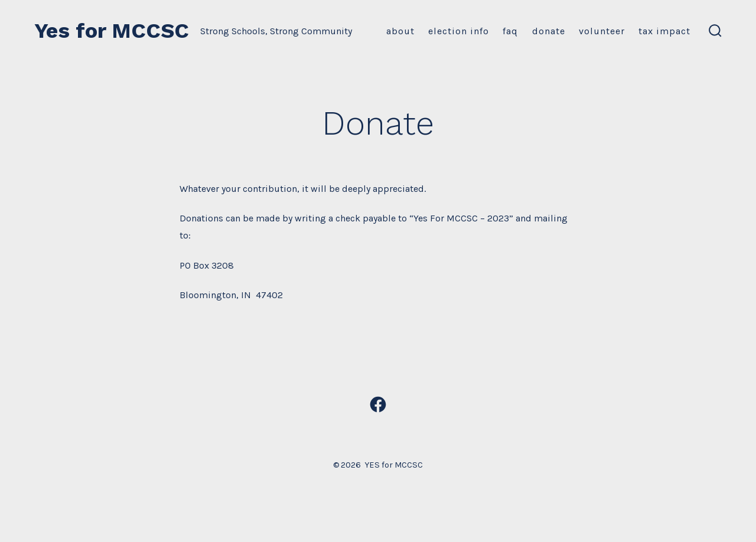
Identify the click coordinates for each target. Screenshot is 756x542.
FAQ (510, 31)
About (400, 31)
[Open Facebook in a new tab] (378, 404)
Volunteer (602, 31)
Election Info (459, 31)
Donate (549, 31)
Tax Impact (664, 31)
